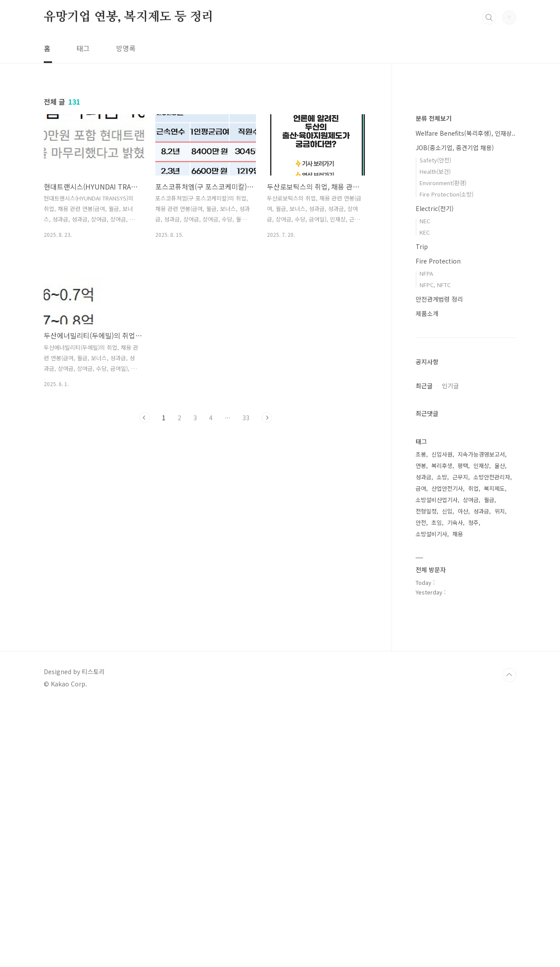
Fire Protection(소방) (446, 457)
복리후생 (442, 728)
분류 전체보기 (434, 381)
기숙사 (455, 785)
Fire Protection (438, 524)
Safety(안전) (435, 423)
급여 (421, 751)
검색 (489, 18)
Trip (422, 509)
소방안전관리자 (492, 740)
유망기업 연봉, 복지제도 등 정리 (128, 17)
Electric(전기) (435, 471)
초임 (437, 785)
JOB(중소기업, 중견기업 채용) (455, 410)
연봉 (421, 728)
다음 (267, 418)
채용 (458, 796)
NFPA (426, 536)
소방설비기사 (431, 796)
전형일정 (426, 774)
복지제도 (494, 751)
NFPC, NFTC (435, 547)
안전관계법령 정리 (439, 562)
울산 (500, 728)
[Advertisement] (206, 510)
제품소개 (427, 576)
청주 (473, 785)
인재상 (481, 728)
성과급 (481, 774)
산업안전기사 (447, 751)
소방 (442, 740)
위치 (500, 774)
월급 (489, 762)
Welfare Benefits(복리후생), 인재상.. (465, 396)
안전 (421, 785)
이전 (144, 418)
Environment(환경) (443, 445)
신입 (447, 774)
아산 (463, 774)
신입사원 (442, 717)
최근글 (424, 648)
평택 (463, 728)
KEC (425, 495)
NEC (425, 483)
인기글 (450, 648)
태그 (83, 48)
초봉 (421, 717)
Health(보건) (435, 434)
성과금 (423, 740)
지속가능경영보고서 (481, 717)
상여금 (471, 762)
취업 (473, 751)
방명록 (126, 48)
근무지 (460, 740)
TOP (509, 938)
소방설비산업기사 (437, 762)
